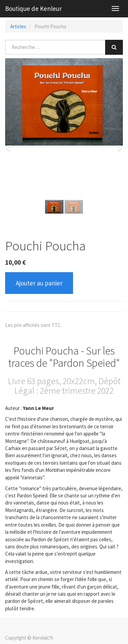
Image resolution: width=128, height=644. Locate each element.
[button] (11, 145)
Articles (18, 26)
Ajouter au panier (39, 283)
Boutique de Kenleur (33, 9)
